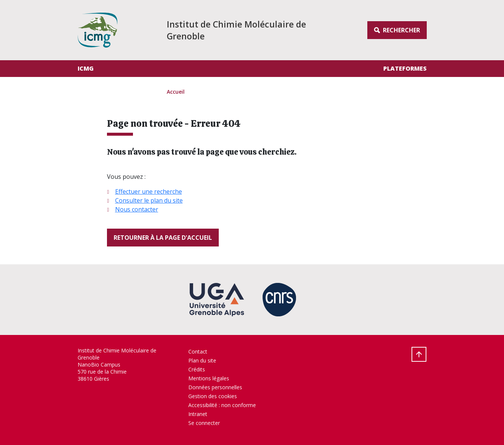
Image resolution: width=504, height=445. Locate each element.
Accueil (176, 92)
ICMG (86, 68)
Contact (198, 352)
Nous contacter (137, 209)
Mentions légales (209, 378)
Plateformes (405, 68)
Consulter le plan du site (149, 200)
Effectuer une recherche (149, 191)
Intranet (198, 414)
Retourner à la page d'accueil (163, 238)
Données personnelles (215, 387)
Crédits (197, 369)
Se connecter (204, 423)
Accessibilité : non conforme (222, 405)
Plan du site (202, 360)
